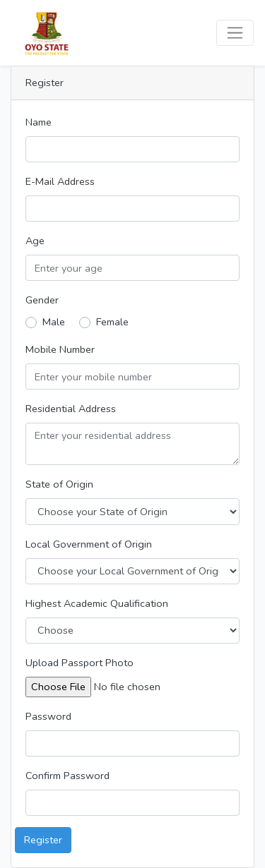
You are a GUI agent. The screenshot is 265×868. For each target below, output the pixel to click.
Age (35, 241)
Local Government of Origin (89, 544)
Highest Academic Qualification (97, 603)
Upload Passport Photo (79, 663)
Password (48, 716)
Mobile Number (60, 349)
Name (39, 122)
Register (43, 840)
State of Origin (59, 484)
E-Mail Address (60, 181)
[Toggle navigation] (235, 33)
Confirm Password (67, 776)
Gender (42, 300)
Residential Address (71, 409)
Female (112, 322)
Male (54, 322)
